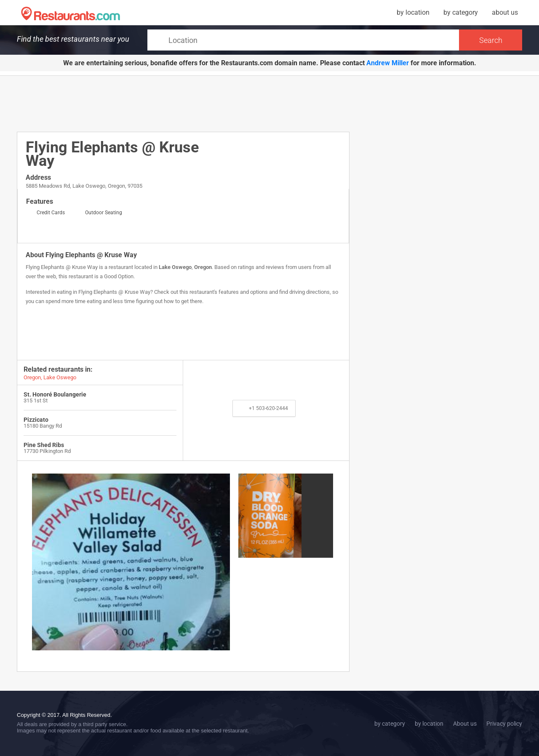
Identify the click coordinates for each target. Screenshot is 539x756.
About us (465, 724)
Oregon (203, 267)
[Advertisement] (183, 103)
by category (461, 12)
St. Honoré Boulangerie (55, 394)
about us (505, 12)
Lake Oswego (175, 267)
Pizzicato (36, 420)
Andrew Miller (388, 63)
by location (413, 12)
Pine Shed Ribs (44, 445)
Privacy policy (504, 724)
